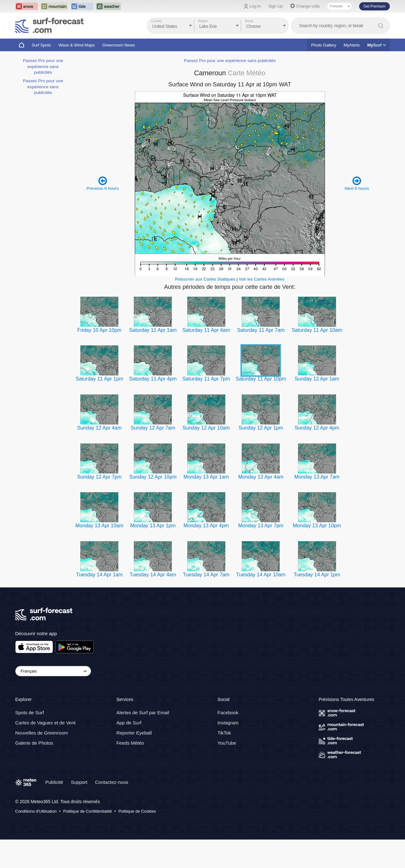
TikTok (224, 733)
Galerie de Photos (34, 743)
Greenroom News (118, 45)
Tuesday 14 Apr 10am (261, 575)
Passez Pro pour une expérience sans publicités (43, 66)
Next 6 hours (357, 183)
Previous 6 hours (103, 183)
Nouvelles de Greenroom (42, 733)
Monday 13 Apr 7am (317, 477)
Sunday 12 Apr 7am (153, 428)
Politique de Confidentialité (88, 811)
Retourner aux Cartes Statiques (205, 279)
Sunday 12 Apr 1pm (261, 428)
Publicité (54, 782)
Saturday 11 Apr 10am (317, 330)
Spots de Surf (30, 713)
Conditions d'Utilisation (36, 811)
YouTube (227, 743)
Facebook (228, 713)
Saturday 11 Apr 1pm (99, 379)
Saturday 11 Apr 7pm (206, 379)
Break (249, 21)
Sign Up (276, 6)
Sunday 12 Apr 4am (100, 428)
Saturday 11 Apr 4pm (153, 379)
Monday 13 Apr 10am (99, 526)
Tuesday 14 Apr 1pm (317, 575)
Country (156, 21)
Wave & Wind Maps (77, 45)
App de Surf (129, 723)
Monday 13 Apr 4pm (206, 526)
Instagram (228, 723)
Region (203, 21)
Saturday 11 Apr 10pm (261, 379)
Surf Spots (41, 45)
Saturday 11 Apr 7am (261, 330)
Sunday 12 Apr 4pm (317, 428)
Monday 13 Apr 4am (261, 477)
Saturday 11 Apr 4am (206, 330)
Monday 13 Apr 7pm (261, 526)
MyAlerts (352, 45)
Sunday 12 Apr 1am (317, 379)
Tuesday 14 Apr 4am (153, 575)
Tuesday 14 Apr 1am (100, 575)
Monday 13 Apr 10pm (317, 526)
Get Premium (374, 6)
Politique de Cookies (137, 811)
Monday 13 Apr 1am (206, 477)
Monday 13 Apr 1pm (153, 526)
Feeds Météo (130, 743)
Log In (255, 6)
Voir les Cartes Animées (262, 279)
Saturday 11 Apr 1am (153, 330)
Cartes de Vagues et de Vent (45, 723)
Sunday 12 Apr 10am (206, 428)
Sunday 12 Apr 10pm (153, 477)
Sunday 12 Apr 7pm (100, 477)
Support (79, 782)
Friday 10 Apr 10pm (99, 330)
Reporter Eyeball (134, 733)
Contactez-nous (112, 782)
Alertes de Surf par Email (143, 713)
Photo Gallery (324, 45)
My (377, 45)
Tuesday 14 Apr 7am (206, 575)
